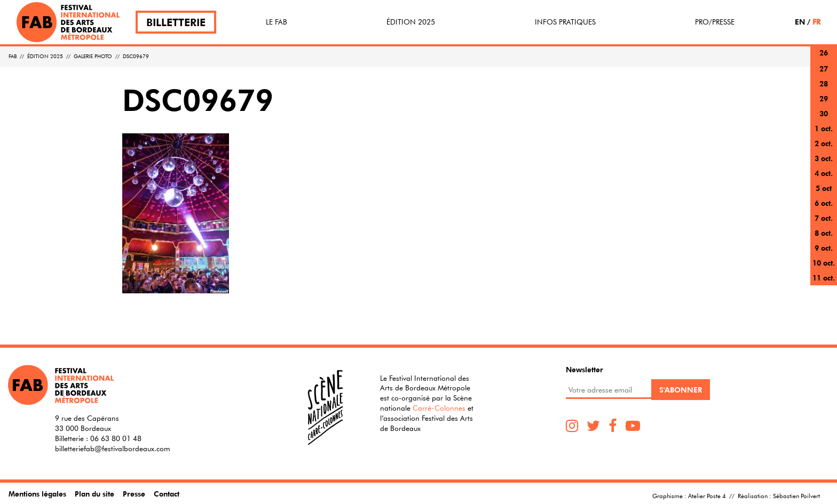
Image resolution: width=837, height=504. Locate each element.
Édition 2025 (411, 22)
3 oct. (824, 158)
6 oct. (824, 203)
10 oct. (824, 263)
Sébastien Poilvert (796, 495)
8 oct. (824, 233)
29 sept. (824, 105)
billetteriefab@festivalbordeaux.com (113, 449)
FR (816, 22)
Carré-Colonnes (439, 408)
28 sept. (824, 90)
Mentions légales (37, 494)
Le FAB (277, 22)
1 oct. (824, 128)
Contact (167, 494)
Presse (134, 494)
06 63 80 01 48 (116, 438)
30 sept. (824, 120)
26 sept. (824, 59)
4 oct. (824, 173)
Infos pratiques (565, 22)
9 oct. (824, 248)
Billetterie (176, 22)
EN (800, 22)
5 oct (824, 188)
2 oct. (824, 143)
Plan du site (94, 494)
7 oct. (824, 218)
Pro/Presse (715, 22)
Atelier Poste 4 (707, 495)
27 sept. (824, 75)
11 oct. (824, 278)
